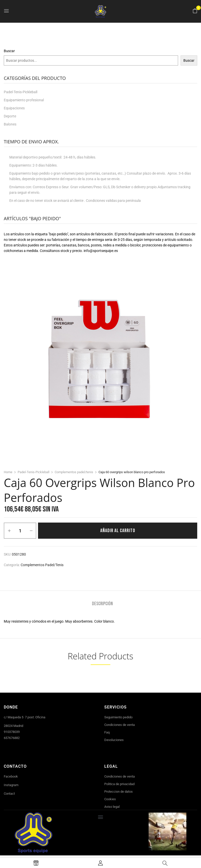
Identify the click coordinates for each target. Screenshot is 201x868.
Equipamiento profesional (24, 100)
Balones (10, 124)
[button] (195, 11)
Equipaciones (14, 108)
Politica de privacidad (119, 784)
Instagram (11, 785)
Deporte (10, 116)
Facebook (11, 776)
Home (8, 472)
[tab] (102, 604)
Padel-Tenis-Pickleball (21, 92)
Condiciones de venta (120, 725)
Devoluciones (114, 740)
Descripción (102, 604)
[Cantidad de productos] (20, 531)
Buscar (9, 51)
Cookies (110, 799)
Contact (9, 794)
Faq (107, 732)
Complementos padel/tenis (74, 472)
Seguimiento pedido (118, 717)
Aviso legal (112, 807)
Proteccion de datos (119, 792)
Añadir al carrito (118, 531)
